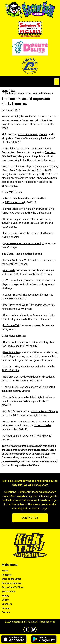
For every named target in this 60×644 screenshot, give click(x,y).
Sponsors (7, 604)
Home (5, 571)
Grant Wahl (9, 270)
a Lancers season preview (33, 134)
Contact (6, 612)
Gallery (5, 600)
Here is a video (11, 352)
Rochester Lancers (12, 583)
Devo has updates (12, 166)
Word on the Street (11, 579)
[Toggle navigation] (57, 82)
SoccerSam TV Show (13, 587)
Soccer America (12, 295)
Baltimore (8, 219)
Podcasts (7, 575)
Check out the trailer (14, 342)
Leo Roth (7, 149)
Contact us (30, 518)
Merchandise (8, 592)
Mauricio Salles (23, 138)
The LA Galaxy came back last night (23, 397)
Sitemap (6, 608)
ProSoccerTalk (11, 325)
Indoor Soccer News (15, 233)
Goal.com (8, 315)
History (5, 596)
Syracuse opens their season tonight (24, 243)
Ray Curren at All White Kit (18, 305)
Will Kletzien (28, 209)
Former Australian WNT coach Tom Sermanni (28, 260)
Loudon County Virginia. (17, 391)
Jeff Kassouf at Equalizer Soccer (22, 281)
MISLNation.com (14, 202)
